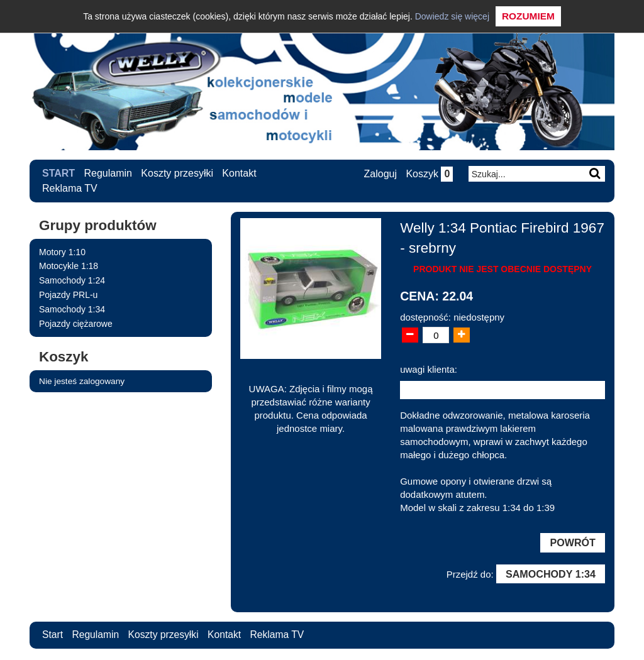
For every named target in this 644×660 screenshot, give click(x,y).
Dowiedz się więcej (452, 16)
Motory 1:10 (62, 252)
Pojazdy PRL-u (68, 295)
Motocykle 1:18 (69, 266)
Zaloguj (379, 174)
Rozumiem (528, 16)
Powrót (572, 543)
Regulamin (108, 173)
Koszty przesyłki (178, 173)
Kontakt (240, 173)
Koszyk (429, 174)
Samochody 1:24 (72, 280)
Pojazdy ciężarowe (76, 324)
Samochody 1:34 (72, 309)
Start (58, 173)
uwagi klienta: (429, 369)
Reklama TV (70, 188)
